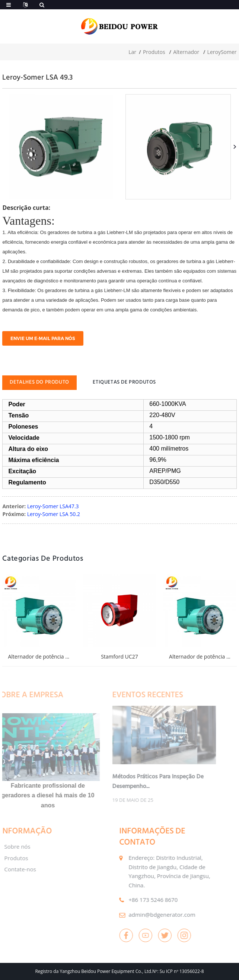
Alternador (186, 52)
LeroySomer (222, 52)
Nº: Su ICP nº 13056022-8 (178, 971)
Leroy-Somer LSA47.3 (53, 506)
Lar (132, 52)
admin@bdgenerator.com (147, 915)
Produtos (154, 52)
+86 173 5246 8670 (138, 900)
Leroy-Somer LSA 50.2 (54, 514)
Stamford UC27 (119, 656)
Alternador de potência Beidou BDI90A (55, 656)
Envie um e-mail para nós (43, 338)
